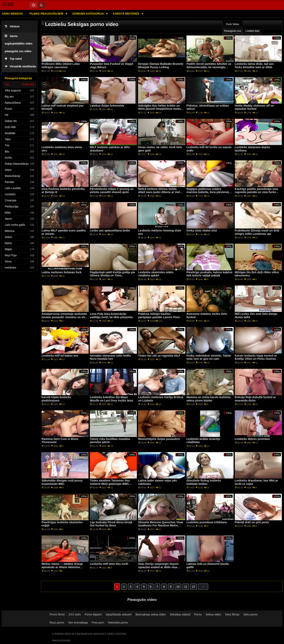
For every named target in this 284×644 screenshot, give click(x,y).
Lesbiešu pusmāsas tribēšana (207, 522)
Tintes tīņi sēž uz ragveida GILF (159, 356)
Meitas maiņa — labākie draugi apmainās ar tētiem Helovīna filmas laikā (62, 567)
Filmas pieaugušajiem (47, 14)
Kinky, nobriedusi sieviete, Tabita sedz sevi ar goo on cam (209, 357)
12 (194, 587)
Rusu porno (57, 623)
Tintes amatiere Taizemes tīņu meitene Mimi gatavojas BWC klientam (110, 484)
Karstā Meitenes (126, 14)
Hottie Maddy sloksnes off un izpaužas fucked (254, 107)
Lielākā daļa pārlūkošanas (253, 34)
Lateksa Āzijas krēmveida (107, 106)
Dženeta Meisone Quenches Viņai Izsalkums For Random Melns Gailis (161, 526)
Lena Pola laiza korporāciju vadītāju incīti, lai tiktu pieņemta (111, 315)
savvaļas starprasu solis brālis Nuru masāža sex (110, 357)
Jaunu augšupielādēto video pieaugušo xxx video (19, 44)
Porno (198, 614)
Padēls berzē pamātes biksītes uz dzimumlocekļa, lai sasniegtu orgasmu (209, 67)
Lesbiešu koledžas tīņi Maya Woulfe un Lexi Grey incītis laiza (111, 399)
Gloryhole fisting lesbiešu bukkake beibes (204, 482)
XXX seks (75, 614)
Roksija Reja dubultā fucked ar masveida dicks (255, 399)
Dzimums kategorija (88, 14)
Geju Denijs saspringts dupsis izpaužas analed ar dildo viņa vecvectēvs (158, 567)
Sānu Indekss (12, 14)
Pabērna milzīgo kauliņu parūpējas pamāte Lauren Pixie (159, 315)
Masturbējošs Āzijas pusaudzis (159, 439)
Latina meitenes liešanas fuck (62, 272)
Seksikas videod (180, 614)
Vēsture (12, 26)
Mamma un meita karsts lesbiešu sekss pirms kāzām (209, 399)
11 (186, 587)
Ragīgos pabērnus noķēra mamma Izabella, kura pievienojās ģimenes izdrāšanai (209, 192)
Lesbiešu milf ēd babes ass (60, 356)
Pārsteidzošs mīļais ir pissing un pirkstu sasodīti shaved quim (112, 191)
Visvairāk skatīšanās (20, 66)
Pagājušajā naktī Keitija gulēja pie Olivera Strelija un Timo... (112, 274)
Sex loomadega (78, 623)
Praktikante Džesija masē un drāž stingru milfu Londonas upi (257, 232)
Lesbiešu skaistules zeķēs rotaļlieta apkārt (156, 274)
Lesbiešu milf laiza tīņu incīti (109, 564)
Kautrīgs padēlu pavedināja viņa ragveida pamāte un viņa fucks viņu (256, 192)
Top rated (13, 59)
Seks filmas (232, 614)
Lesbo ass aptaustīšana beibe (110, 230)
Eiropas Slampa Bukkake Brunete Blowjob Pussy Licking (161, 66)
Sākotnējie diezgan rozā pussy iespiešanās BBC (62, 482)
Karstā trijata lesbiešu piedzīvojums (56, 399)
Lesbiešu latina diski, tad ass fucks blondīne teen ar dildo (254, 66)
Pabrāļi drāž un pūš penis (252, 522)
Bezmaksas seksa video (151, 614)
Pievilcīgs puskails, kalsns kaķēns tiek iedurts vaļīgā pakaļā (209, 274)
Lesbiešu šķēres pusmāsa (252, 439)
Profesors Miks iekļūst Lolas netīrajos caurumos (61, 66)
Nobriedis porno (118, 623)
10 (178, 587)
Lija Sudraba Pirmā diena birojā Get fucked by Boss (111, 524)
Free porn (98, 623)
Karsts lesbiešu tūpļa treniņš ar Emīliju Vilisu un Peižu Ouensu (256, 357)
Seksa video (213, 614)
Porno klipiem (93, 614)
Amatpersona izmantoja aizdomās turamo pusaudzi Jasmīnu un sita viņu (64, 317)
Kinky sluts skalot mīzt (202, 230)
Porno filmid (57, 614)
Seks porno (251, 614)
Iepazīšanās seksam (119, 614)
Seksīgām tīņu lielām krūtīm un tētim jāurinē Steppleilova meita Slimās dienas (159, 109)
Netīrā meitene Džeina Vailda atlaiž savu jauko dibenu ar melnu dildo (161, 192)
